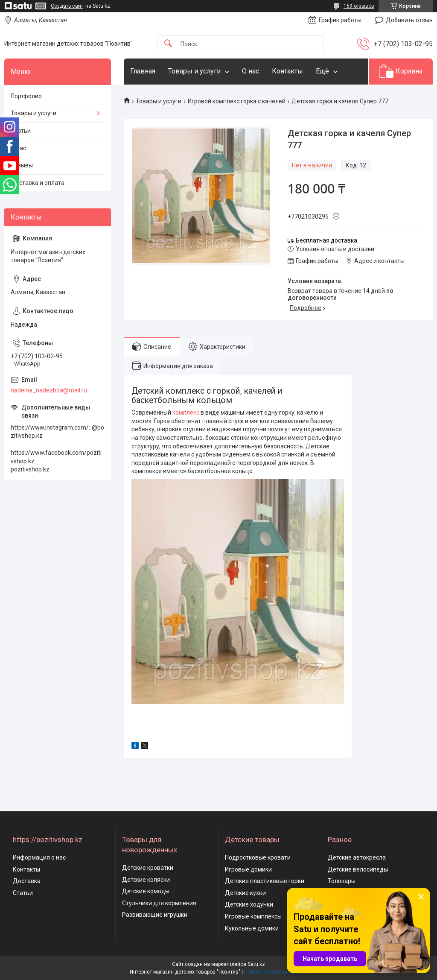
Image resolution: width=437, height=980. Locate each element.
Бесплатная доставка (326, 240)
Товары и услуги (194, 71)
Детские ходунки (249, 904)
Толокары (342, 881)
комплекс (186, 412)
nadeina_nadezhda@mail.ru (49, 390)
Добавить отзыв (409, 20)
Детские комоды (146, 891)
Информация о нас (39, 857)
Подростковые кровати (258, 857)
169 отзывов (359, 6)
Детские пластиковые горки (265, 881)
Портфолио (26, 96)
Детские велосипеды (358, 869)
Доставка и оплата (38, 183)
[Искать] (168, 44)
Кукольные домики (252, 928)
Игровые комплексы (253, 916)
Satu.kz (256, 964)
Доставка (27, 881)
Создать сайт (67, 6)
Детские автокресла (357, 857)
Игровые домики (248, 869)
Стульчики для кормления (159, 903)
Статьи (21, 131)
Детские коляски (146, 880)
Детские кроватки (148, 868)
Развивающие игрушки (155, 915)
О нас (251, 71)
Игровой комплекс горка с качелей (237, 101)
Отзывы (22, 165)
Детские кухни (245, 893)
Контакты (287, 71)
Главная (143, 71)
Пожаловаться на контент (276, 972)
